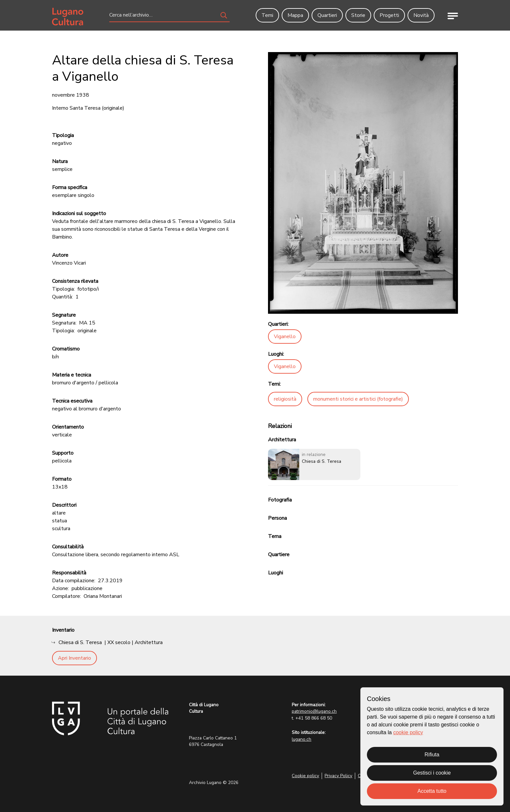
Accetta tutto (432, 791)
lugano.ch (302, 739)
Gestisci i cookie (432, 773)
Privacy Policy (338, 776)
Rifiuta (432, 755)
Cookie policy (305, 776)
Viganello (285, 337)
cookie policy (408, 732)
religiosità (285, 399)
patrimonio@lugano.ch (314, 711)
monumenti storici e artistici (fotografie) (358, 399)
